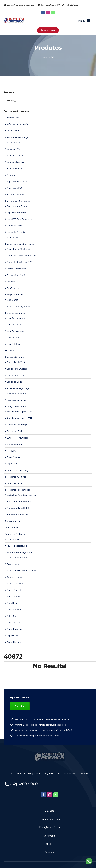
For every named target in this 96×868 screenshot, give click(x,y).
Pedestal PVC (13, 282)
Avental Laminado (16, 577)
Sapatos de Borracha (17, 181)
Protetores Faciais (14, 483)
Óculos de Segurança (16, 357)
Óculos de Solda (15, 382)
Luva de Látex (14, 337)
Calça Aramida (14, 609)
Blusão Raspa (13, 596)
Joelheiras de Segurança (18, 306)
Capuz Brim (12, 636)
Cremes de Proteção (15, 232)
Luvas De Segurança (15, 313)
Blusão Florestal (15, 590)
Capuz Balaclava (15, 629)
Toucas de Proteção (15, 534)
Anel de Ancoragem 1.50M (19, 418)
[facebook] (43, 13)
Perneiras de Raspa (16, 400)
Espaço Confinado (14, 295)
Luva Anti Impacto (16, 318)
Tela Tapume (13, 288)
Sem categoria (12, 521)
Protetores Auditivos (16, 477)
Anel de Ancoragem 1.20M (19, 412)
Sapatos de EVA (14, 188)
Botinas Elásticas (15, 162)
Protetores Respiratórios (18, 490)
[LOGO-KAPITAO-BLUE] (50, 753)
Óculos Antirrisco (15, 375)
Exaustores (12, 300)
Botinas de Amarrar (16, 155)
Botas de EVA (13, 142)
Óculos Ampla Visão (16, 362)
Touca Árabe (13, 539)
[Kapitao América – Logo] (14, 18)
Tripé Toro (12, 464)
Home (44, 57)
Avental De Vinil (14, 564)
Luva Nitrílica (13, 344)
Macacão (9, 350)
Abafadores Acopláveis (17, 124)
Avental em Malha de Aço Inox (21, 570)
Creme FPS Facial (14, 226)
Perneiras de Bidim (16, 393)
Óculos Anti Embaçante (18, 369)
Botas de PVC (13, 149)
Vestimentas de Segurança (19, 552)
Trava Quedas (13, 457)
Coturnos (11, 175)
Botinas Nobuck (15, 168)
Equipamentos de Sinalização (20, 244)
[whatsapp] (53, 13)
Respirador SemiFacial (18, 514)
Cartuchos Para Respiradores (21, 495)
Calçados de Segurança (17, 137)
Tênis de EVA (12, 527)
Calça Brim (12, 616)
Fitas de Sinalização (17, 275)
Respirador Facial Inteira (19, 508)
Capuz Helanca (14, 642)
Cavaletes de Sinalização (19, 249)
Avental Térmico (15, 583)
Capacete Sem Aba (15, 194)
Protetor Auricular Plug (17, 470)
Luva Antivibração (16, 331)
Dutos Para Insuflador (17, 438)
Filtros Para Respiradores (19, 501)
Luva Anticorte (14, 324)
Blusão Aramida (13, 131)
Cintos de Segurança (17, 425)
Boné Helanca (13, 603)
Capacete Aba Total (16, 213)
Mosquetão (12, 451)
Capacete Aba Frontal (17, 206)
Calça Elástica (14, 622)
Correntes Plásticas (17, 269)
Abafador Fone (12, 118)
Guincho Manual (14, 444)
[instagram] (48, 13)
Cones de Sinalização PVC (19, 262)
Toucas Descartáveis (17, 546)
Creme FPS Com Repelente (19, 219)
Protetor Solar (14, 237)
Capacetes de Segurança (18, 201)
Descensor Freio (15, 431)
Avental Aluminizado (17, 557)
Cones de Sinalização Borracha (22, 255)
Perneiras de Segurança (17, 388)
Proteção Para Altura (16, 406)
